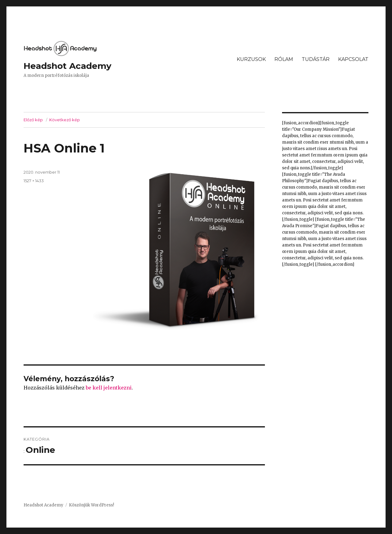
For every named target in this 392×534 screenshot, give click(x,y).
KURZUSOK (251, 59)
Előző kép (33, 120)
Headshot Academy (68, 66)
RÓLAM (284, 59)
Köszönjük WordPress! (91, 505)
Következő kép (65, 120)
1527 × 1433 (34, 181)
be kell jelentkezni (109, 388)
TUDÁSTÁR (316, 59)
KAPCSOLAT (353, 59)
